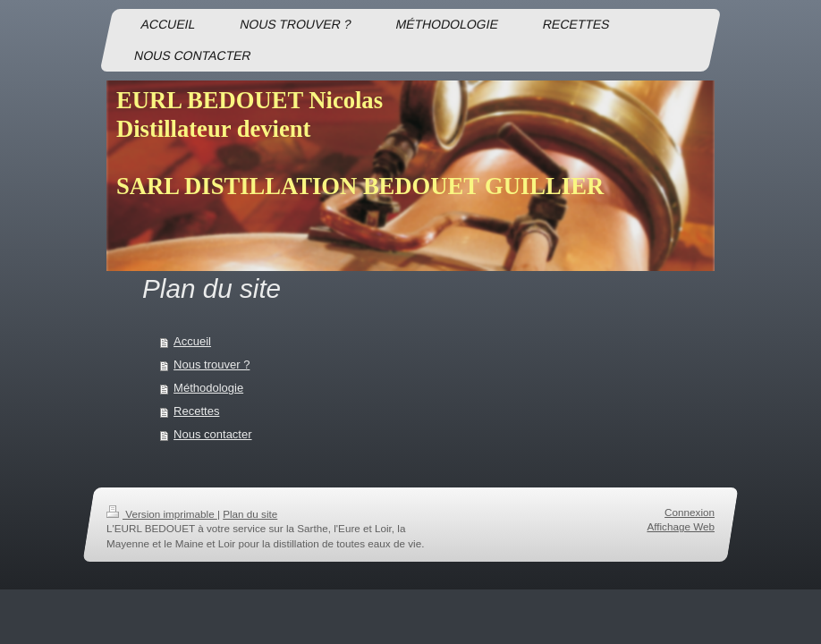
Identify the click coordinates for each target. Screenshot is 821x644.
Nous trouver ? (212, 364)
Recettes (196, 411)
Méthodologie (208, 388)
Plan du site (250, 514)
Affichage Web (681, 527)
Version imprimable (162, 514)
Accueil (192, 341)
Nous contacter (212, 434)
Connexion (690, 512)
